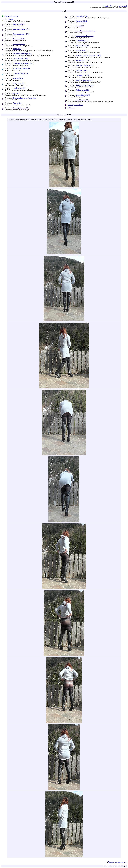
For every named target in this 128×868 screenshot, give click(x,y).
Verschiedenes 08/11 (19, 88)
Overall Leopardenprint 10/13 (86, 31)
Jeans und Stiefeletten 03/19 (85, 65)
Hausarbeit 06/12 (81, 21)
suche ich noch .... (19, 44)
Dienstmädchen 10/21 (83, 95)
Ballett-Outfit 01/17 (82, 46)
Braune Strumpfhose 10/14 (85, 36)
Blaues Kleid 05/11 (19, 83)
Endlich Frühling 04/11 (20, 73)
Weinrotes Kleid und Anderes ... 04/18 (88, 56)
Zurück (106, 6)
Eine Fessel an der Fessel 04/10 (23, 64)
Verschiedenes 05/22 (83, 100)
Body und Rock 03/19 (83, 70)
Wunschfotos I (17, 103)
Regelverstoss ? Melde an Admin (118, 862)
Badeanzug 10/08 (18, 39)
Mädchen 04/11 (18, 78)
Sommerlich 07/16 (82, 41)
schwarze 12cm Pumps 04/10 (22, 54)
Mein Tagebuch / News (75, 105)
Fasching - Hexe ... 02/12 (21, 108)
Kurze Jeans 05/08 (19, 24)
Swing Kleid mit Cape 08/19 (85, 85)
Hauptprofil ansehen (11, 16)
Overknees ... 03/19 (82, 75)
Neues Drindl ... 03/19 (83, 60)
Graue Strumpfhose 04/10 (21, 68)
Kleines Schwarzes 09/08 (21, 34)
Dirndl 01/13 (80, 26)
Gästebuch (71, 108)
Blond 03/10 (17, 49)
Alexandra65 (123, 6)
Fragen (11, 19)
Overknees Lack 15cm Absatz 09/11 (25, 98)
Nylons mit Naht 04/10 (20, 59)
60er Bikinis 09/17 (82, 51)
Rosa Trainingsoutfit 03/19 (85, 80)
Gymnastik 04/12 (81, 16)
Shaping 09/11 (17, 93)
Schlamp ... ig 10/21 (82, 90)
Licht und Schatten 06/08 (21, 29)
